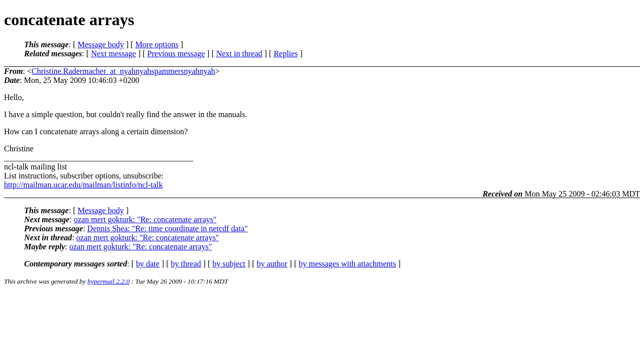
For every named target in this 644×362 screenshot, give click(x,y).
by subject (229, 264)
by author (272, 264)
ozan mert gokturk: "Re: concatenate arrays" (145, 219)
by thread (186, 264)
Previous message (176, 54)
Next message (113, 54)
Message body (101, 44)
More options (157, 44)
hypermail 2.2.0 (109, 281)
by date (148, 264)
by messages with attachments (347, 264)
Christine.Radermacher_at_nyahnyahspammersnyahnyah (124, 71)
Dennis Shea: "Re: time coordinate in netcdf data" (167, 229)
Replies (286, 54)
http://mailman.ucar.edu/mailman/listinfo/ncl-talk (83, 185)
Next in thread (239, 54)
